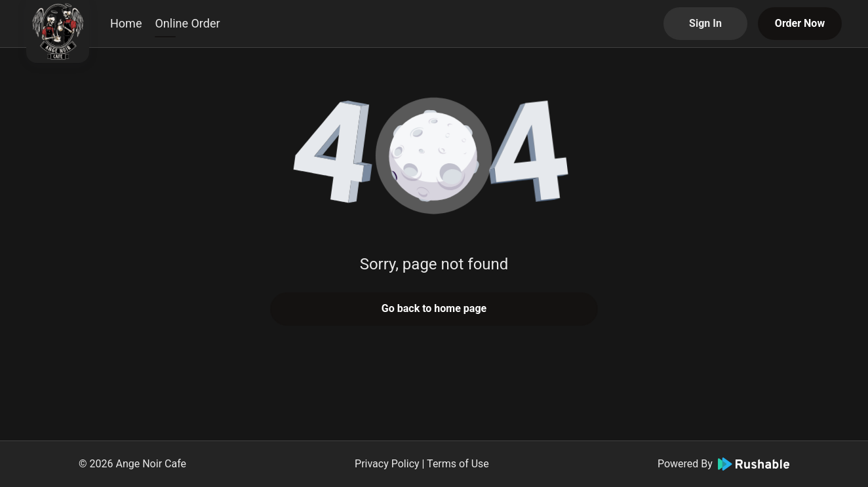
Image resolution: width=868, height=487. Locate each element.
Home (126, 23)
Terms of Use (458, 464)
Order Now (800, 23)
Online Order (187, 23)
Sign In (705, 23)
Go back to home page (434, 308)
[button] (434, 157)
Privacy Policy (387, 464)
